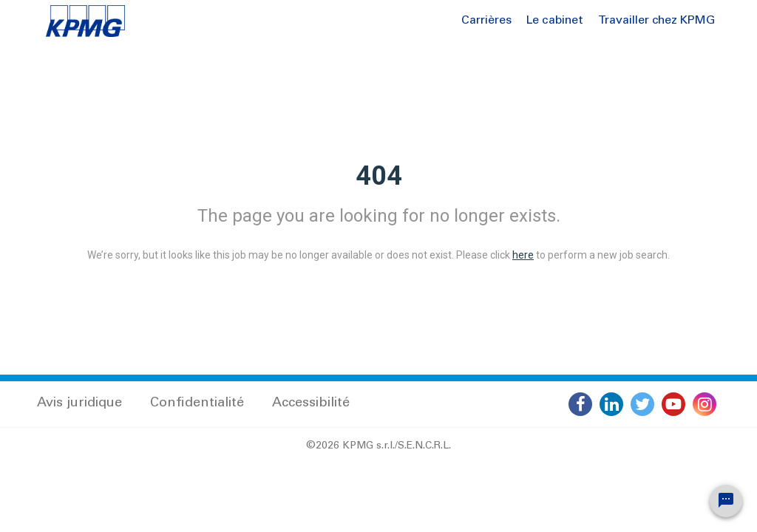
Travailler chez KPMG (656, 21)
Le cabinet (555, 21)
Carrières (486, 21)
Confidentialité (197, 403)
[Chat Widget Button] (726, 501)
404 (379, 176)
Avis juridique (79, 403)
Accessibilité (311, 403)
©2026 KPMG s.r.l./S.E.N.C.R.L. (378, 446)
